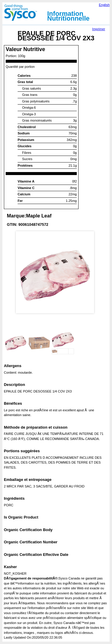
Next (100, 179)
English (104, 5)
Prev (12, 179)
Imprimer (99, 29)
